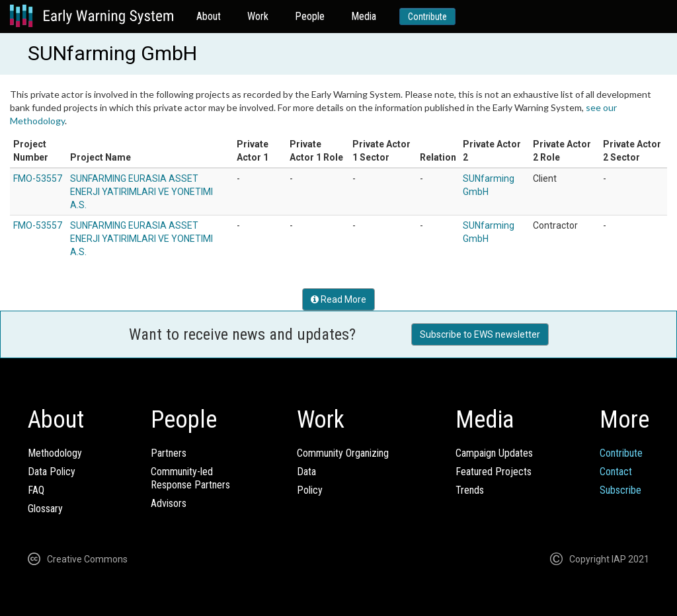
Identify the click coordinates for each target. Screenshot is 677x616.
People (310, 16)
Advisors (169, 503)
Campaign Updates (494, 453)
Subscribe (620, 490)
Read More (338, 299)
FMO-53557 (38, 178)
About (209, 16)
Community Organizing (343, 453)
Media (364, 16)
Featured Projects (494, 472)
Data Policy (52, 472)
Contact (616, 472)
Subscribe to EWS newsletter (480, 334)
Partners (169, 453)
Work (258, 16)
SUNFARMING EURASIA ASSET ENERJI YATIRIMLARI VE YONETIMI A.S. (141, 192)
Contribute (427, 17)
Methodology (55, 453)
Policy (310, 490)
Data (306, 472)
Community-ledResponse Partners (190, 478)
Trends (470, 490)
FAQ (36, 490)
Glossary (45, 509)
